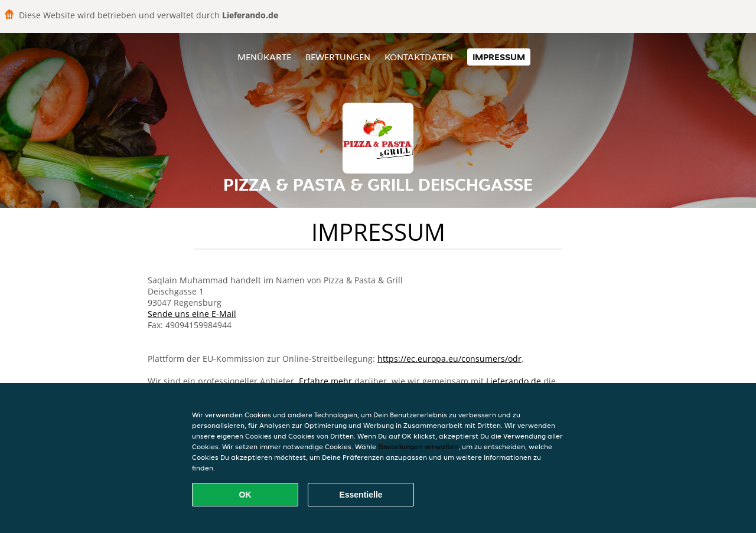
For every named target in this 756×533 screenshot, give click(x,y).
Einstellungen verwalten (418, 447)
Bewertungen (338, 57)
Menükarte (264, 57)
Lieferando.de (514, 381)
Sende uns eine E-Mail (192, 314)
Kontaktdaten (419, 57)
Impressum (499, 57)
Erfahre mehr (325, 381)
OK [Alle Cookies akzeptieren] (245, 495)
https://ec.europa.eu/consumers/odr (449, 359)
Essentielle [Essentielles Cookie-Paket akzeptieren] (361, 495)
